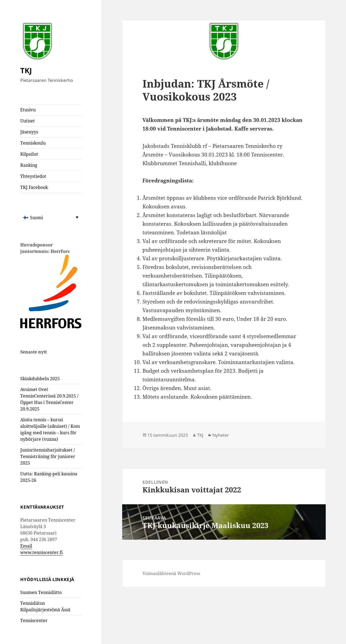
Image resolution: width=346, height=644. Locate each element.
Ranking (29, 165)
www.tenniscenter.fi (41, 552)
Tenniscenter (34, 620)
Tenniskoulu (33, 143)
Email (26, 546)
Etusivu (28, 110)
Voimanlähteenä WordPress (171, 573)
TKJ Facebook (34, 187)
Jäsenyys (29, 132)
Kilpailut (29, 154)
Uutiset (28, 121)
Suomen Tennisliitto (41, 592)
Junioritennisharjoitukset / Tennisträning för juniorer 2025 (48, 456)
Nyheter (221, 435)
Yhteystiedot (33, 176)
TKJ (26, 70)
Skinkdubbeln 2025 (40, 379)
